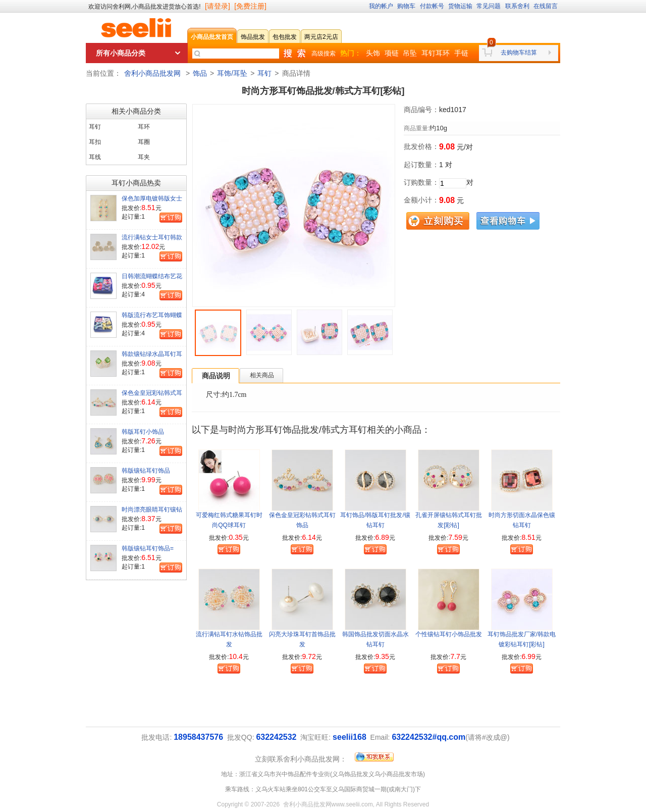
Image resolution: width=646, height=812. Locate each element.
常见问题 (489, 6)
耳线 (95, 157)
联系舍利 (517, 6)
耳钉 (264, 73)
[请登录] (218, 6)
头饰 (373, 53)
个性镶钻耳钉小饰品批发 (449, 634)
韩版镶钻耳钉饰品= (148, 548)
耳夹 (144, 157)
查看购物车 (508, 221)
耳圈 (144, 142)
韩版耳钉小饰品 (143, 432)
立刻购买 (438, 221)
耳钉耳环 (436, 53)
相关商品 (262, 375)
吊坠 (410, 53)
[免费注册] (250, 6)
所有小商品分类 (121, 53)
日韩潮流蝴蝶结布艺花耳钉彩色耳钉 (152, 280)
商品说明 (216, 376)
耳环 (144, 127)
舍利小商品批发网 (152, 73)
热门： (351, 53)
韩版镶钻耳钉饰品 (146, 471)
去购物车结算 (519, 53)
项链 (392, 53)
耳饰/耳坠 (232, 73)
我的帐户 (381, 6)
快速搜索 (294, 54)
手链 (461, 53)
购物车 (406, 6)
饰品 (200, 73)
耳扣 (95, 142)
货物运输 (460, 6)
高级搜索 (324, 54)
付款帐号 (432, 6)
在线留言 (546, 6)
